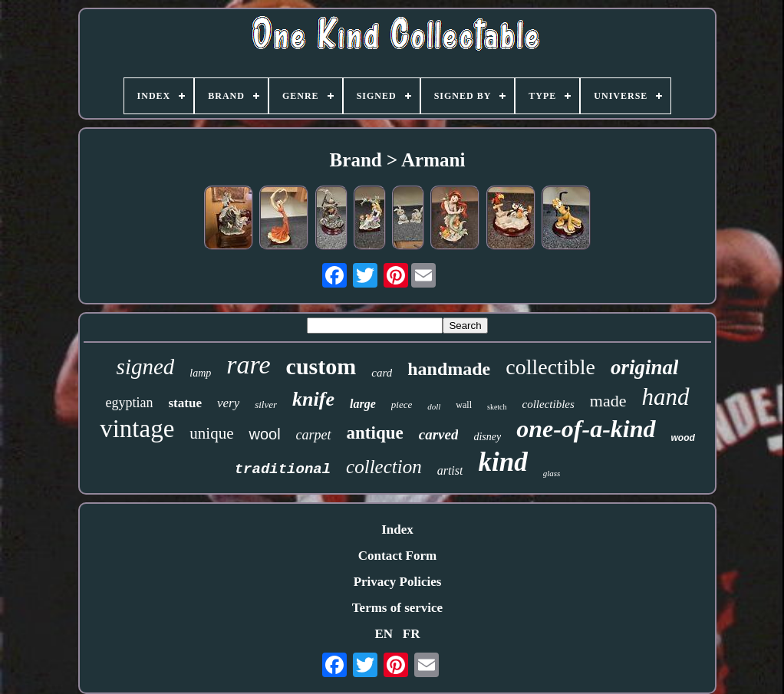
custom (321, 366)
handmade (449, 369)
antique (375, 433)
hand (666, 397)
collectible (550, 367)
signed (146, 367)
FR (412, 634)
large (363, 404)
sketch (497, 407)
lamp (200, 373)
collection (384, 467)
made (608, 401)
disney (487, 437)
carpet (314, 435)
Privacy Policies (398, 582)
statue (184, 403)
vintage (137, 429)
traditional (283, 469)
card (382, 373)
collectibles (548, 404)
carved (439, 434)
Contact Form (397, 556)
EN (384, 634)
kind (502, 462)
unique (211, 433)
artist (450, 470)
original (645, 367)
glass (552, 473)
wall (464, 405)
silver (266, 405)
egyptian (130, 403)
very (228, 403)
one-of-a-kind (586, 429)
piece (402, 405)
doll (434, 406)
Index (397, 530)
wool (264, 434)
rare (248, 365)
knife (313, 399)
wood (683, 438)
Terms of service (397, 608)
